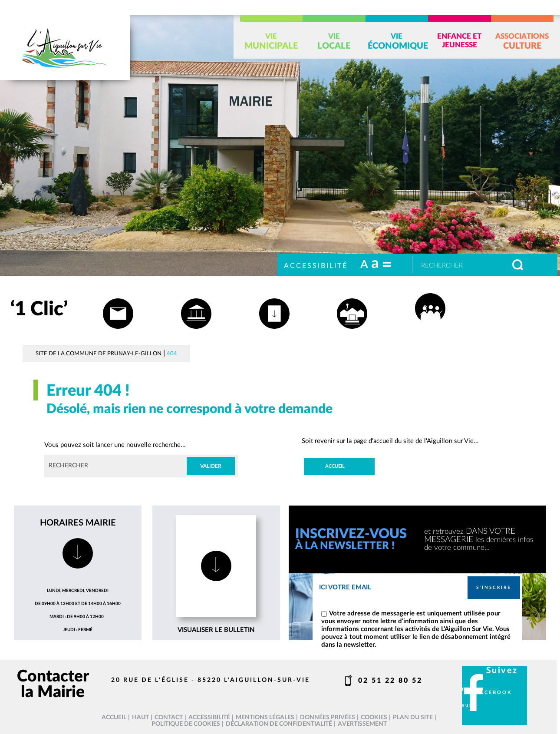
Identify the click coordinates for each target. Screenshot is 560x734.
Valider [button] (211, 466)
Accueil (335, 466)
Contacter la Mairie (53, 684)
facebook (494, 693)
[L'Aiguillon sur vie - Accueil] (65, 48)
